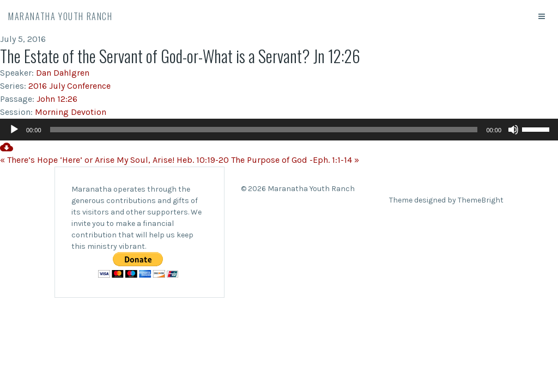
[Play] (14, 130)
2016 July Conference (69, 86)
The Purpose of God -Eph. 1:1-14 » (295, 160)
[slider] (264, 130)
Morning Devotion (71, 112)
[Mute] (513, 130)
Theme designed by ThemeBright (446, 200)
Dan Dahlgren (63, 73)
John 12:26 (57, 99)
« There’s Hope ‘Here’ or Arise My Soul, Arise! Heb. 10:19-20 (114, 160)
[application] (279, 130)
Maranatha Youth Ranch (60, 16)
